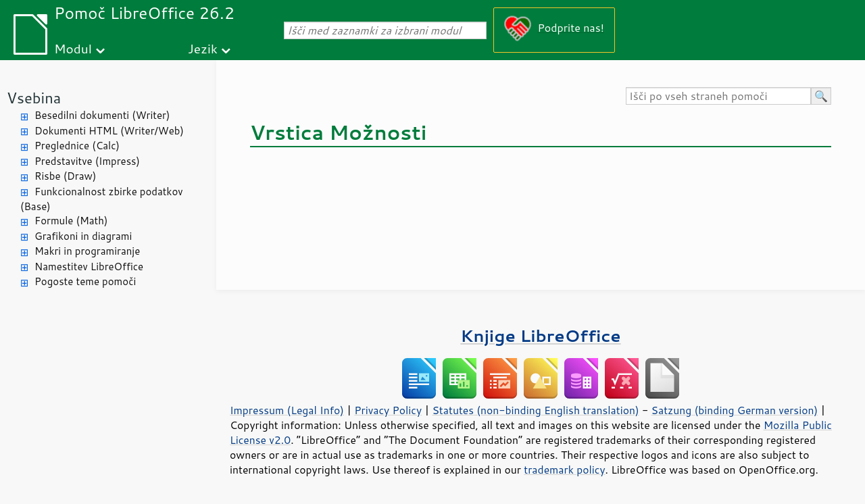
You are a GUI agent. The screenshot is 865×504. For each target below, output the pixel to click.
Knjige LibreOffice (540, 335)
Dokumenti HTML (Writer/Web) (109, 131)
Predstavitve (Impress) (87, 161)
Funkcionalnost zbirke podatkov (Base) (102, 199)
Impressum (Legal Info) (287, 410)
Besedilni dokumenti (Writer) (102, 115)
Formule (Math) (71, 221)
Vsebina (34, 98)
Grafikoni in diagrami (83, 236)
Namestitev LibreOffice (89, 267)
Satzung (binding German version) (735, 410)
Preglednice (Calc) (77, 146)
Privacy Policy (388, 410)
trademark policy (564, 470)
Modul (73, 48)
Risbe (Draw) (65, 176)
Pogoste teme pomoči (85, 281)
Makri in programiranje (87, 251)
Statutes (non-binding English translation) (535, 410)
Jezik (203, 48)
